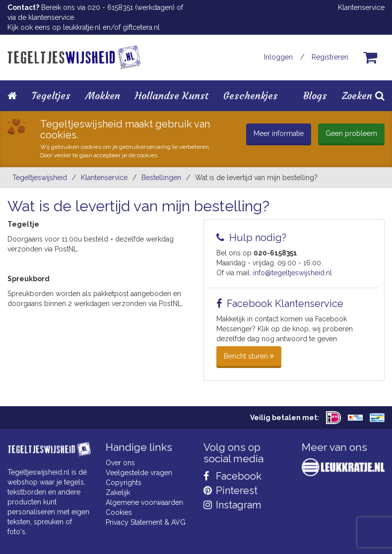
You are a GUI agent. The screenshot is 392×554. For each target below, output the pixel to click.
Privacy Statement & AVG (146, 522)
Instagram (232, 505)
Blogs (315, 95)
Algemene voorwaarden (144, 502)
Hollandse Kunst (172, 95)
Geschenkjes (251, 95)
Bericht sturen (249, 356)
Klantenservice (361, 7)
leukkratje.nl (82, 27)
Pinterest (230, 491)
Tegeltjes (51, 95)
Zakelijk (118, 492)
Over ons (120, 463)
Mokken (103, 95)
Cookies (119, 512)
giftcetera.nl (141, 27)
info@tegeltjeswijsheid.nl (293, 273)
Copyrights (124, 483)
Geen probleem (351, 133)
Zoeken (363, 95)
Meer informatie (279, 133)
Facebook (232, 476)
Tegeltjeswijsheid (40, 178)
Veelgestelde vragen (139, 473)
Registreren (330, 57)
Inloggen (278, 57)
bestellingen (161, 178)
